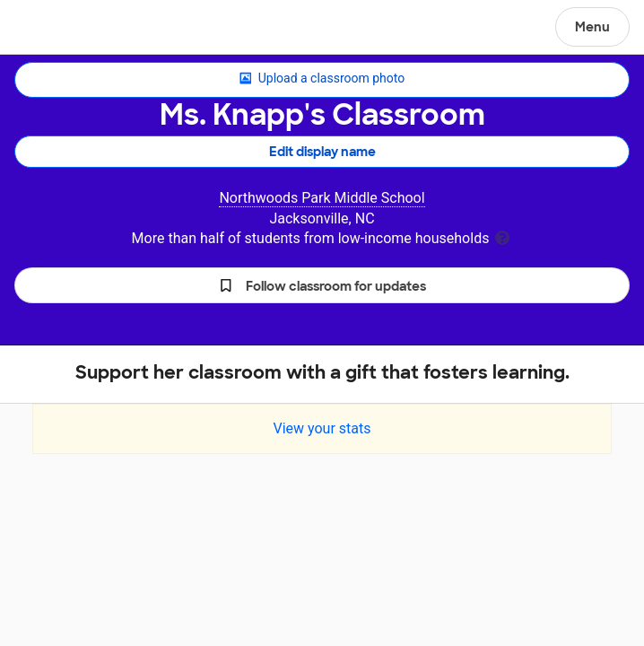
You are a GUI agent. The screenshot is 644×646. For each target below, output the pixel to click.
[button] (322, 285)
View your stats (322, 428)
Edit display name (322, 152)
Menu (592, 27)
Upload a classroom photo (322, 79)
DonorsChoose (57, 29)
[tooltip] (502, 236)
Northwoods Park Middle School (322, 198)
